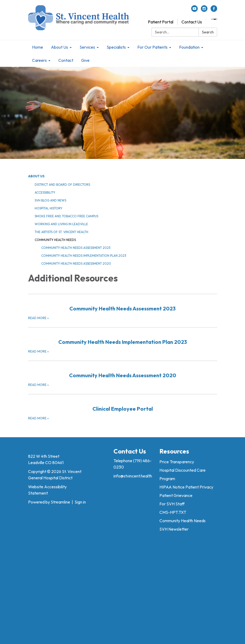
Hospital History (48, 208)
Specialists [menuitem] (116, 47)
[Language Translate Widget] (214, 19)
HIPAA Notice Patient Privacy (186, 487)
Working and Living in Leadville (61, 224)
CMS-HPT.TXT (173, 512)
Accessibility (45, 192)
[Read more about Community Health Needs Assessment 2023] (123, 307)
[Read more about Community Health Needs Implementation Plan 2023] (123, 341)
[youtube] (194, 10)
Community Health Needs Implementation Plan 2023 (84, 256)
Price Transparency (177, 462)
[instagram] (204, 10)
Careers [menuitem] (39, 60)
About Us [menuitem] (59, 47)
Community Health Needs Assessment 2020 (76, 263)
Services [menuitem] (87, 47)
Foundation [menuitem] (189, 47)
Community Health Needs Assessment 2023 (76, 248)
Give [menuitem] (85, 60)
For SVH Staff (172, 504)
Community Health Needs (55, 240)
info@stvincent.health (133, 476)
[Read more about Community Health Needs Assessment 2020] (123, 374)
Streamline (60, 502)
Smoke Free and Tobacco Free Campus (66, 216)
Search (208, 32)
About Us (36, 176)
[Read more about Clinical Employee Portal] (123, 407)
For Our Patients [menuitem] (152, 47)
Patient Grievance (176, 495)
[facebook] (214, 10)
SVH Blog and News (50, 200)
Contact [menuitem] (66, 60)
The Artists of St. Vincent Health (61, 232)
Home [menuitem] (38, 47)
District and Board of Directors (62, 185)
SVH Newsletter (174, 529)
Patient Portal (161, 22)
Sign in (80, 502)
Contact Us (192, 22)
